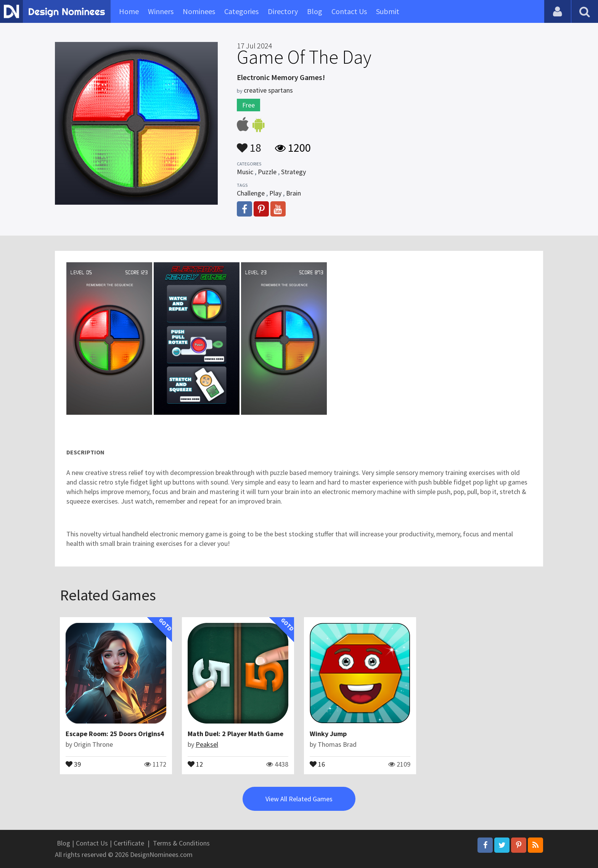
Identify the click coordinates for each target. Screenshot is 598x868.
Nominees (199, 11)
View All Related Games (299, 799)
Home (129, 11)
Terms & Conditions (181, 843)
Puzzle (267, 172)
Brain (293, 193)
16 (317, 764)
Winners (161, 11)
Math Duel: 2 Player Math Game (236, 734)
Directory (283, 11)
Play (275, 193)
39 (73, 764)
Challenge (251, 193)
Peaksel (207, 744)
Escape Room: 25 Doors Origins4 (115, 734)
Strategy (293, 172)
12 (195, 764)
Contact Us (349, 11)
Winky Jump (328, 734)
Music (245, 172)
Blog (315, 11)
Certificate (129, 843)
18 (249, 144)
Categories (241, 11)
